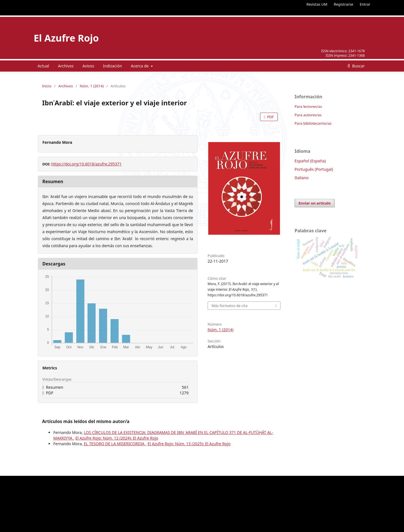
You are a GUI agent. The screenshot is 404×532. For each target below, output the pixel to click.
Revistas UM (317, 4)
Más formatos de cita (229, 306)
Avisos (88, 66)
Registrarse (344, 4)
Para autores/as (308, 115)
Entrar (365, 4)
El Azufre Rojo (66, 38)
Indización (113, 66)
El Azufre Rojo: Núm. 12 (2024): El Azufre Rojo (117, 438)
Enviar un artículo (315, 203)
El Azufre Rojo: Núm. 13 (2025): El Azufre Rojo (189, 444)
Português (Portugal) (314, 169)
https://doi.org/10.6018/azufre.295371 (87, 164)
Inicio (47, 86)
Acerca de (140, 66)
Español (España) (310, 161)
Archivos (66, 66)
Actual (43, 66)
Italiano (302, 178)
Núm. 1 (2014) (92, 86)
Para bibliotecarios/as (313, 123)
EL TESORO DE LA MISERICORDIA (115, 444)
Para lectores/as (308, 106)
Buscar (358, 66)
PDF (270, 117)
